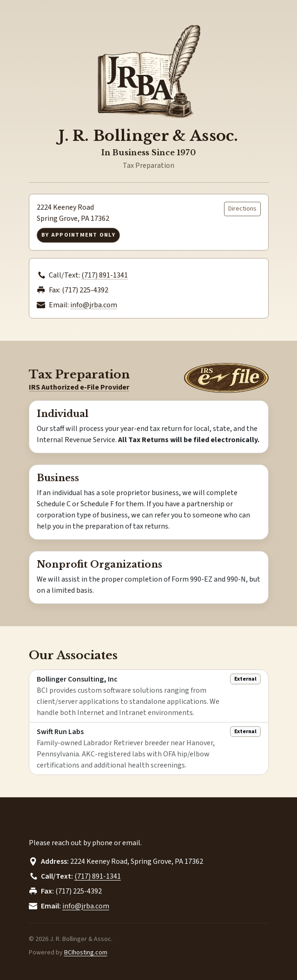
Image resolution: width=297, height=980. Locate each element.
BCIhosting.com (86, 953)
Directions (242, 209)
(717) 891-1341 (105, 275)
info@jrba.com (94, 305)
